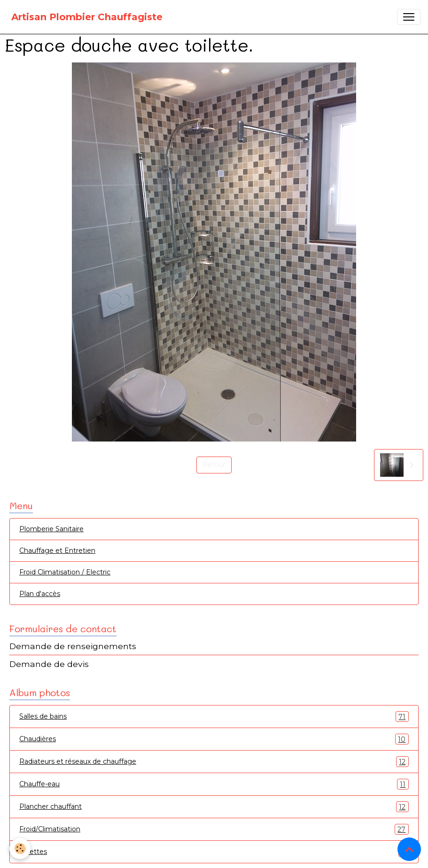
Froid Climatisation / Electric (65, 572)
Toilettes (214, 852)
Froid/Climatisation (214, 829)
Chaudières (214, 739)
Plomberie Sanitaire (51, 529)
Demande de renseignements (73, 646)
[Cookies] (20, 849)
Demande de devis (49, 664)
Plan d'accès (40, 594)
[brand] (87, 17)
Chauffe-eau (214, 784)
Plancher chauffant (214, 807)
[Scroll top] (409, 849)
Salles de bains (214, 717)
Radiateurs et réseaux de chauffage (214, 762)
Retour (214, 465)
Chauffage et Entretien (57, 550)
